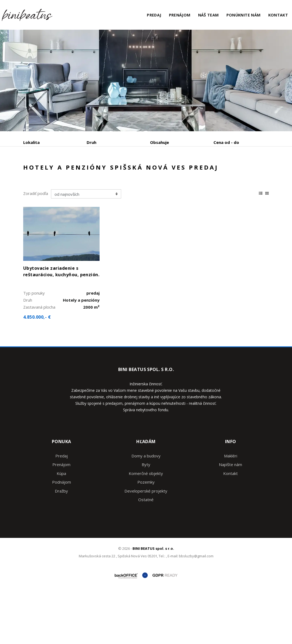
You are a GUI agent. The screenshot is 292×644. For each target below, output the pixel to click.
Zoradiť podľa (36, 245)
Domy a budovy (146, 508)
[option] (146, 80)
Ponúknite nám (244, 15)
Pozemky (146, 534)
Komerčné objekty (146, 525)
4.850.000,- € (37, 369)
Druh (91, 142)
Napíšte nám (230, 516)
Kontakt (278, 15)
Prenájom (180, 15)
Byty (146, 516)
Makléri (231, 508)
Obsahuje (159, 142)
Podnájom (43, 183)
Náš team (208, 15)
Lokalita (31, 142)
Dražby (61, 543)
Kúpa (104, 171)
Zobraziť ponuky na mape (167, 171)
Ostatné (146, 551)
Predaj (154, 15)
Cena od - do (226, 142)
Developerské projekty (146, 543)
